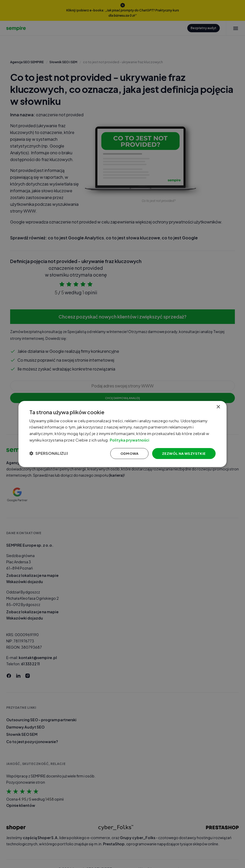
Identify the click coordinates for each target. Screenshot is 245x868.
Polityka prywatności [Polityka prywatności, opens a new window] (138, 440)
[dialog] (122, 434)
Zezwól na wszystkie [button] (179, 454)
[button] (52, 454)
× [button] (218, 405)
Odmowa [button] (123, 454)
